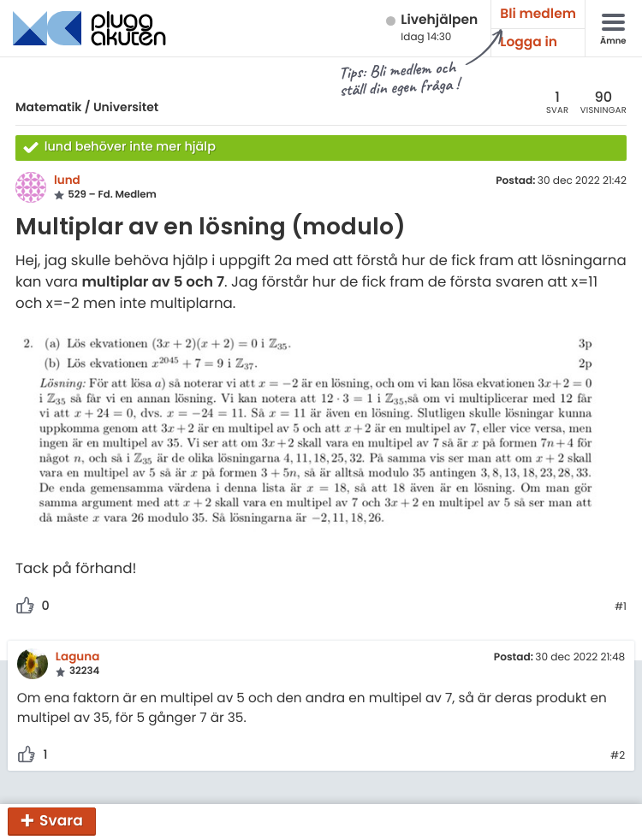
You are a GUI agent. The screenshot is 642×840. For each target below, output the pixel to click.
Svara (61, 820)
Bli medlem (538, 14)
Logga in (529, 42)
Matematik (48, 107)
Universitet (126, 107)
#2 (618, 756)
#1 (621, 607)
